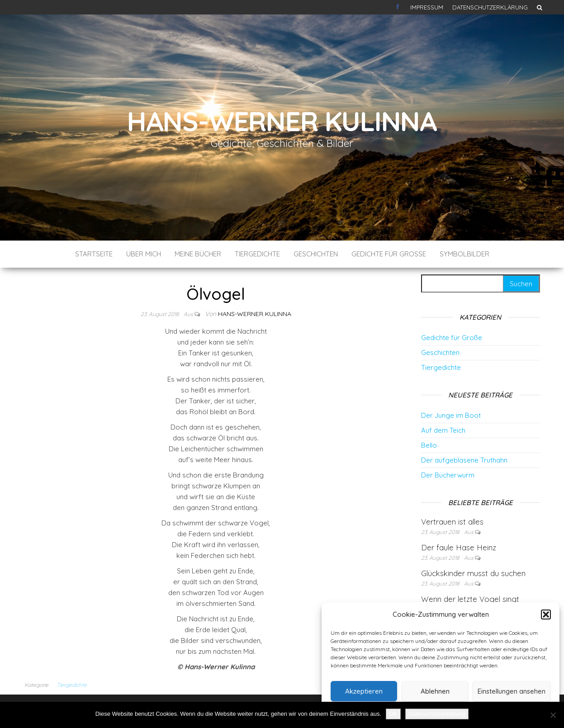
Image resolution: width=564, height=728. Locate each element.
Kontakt (398, 7)
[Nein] (553, 715)
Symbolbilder (464, 254)
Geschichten (316, 254)
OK (393, 714)
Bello (429, 445)
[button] (546, 615)
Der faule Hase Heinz (459, 547)
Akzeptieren (364, 691)
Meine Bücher (198, 254)
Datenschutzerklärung (490, 7)
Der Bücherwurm (448, 475)
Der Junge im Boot (451, 415)
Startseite (94, 254)
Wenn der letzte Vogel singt (470, 599)
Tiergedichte (257, 254)
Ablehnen (435, 691)
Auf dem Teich (443, 430)
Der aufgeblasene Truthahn (464, 460)
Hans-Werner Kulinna (282, 121)
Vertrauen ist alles (452, 522)
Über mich (144, 254)
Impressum (427, 7)
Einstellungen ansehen (512, 691)
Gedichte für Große (389, 254)
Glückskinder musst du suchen (473, 573)
